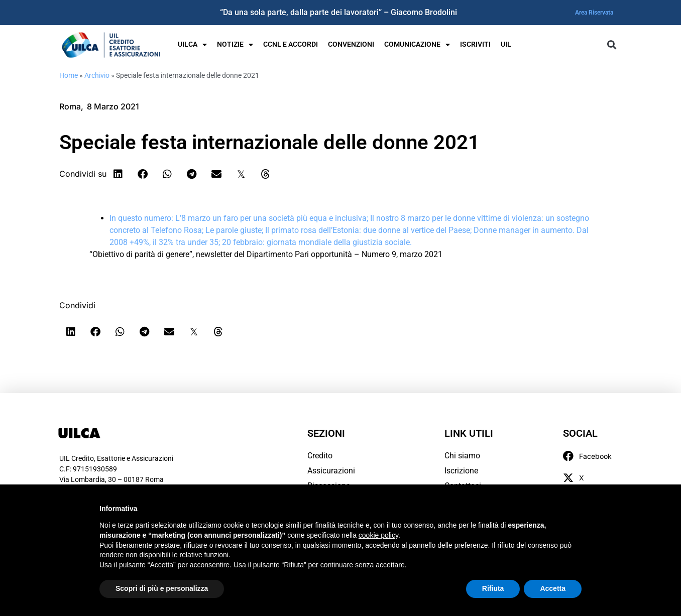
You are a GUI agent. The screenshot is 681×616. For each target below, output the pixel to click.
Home (69, 75)
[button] (611, 45)
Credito (320, 456)
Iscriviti (475, 44)
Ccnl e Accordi (291, 44)
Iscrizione (461, 471)
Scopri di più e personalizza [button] (162, 588)
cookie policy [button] (378, 535)
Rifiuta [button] (493, 588)
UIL (506, 44)
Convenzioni (351, 44)
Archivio (97, 75)
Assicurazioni (331, 471)
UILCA (192, 45)
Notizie (235, 45)
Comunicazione (417, 45)
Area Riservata (594, 13)
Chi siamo (462, 456)
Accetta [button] (553, 588)
